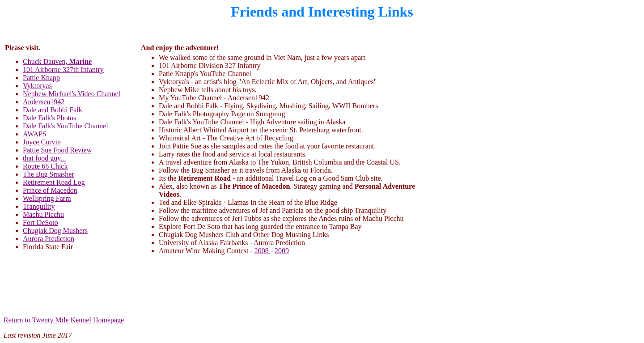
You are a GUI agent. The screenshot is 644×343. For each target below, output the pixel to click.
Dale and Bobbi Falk (53, 110)
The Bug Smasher (49, 174)
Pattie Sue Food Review (57, 150)
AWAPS (35, 134)
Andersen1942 (44, 102)
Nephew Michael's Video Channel (72, 94)
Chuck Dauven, (57, 61)
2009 (282, 251)
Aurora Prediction (49, 239)
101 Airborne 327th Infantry (63, 70)
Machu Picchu (43, 214)
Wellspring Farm (47, 198)
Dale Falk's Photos (49, 118)
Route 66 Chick (45, 166)
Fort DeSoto (40, 222)
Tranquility (39, 206)
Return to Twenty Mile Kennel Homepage (64, 320)
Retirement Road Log (54, 182)
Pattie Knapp (41, 78)
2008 (263, 251)
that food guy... (44, 158)
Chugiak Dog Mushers (55, 231)
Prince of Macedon (50, 190)
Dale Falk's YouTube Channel (66, 126)
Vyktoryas (37, 86)
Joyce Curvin (42, 142)
